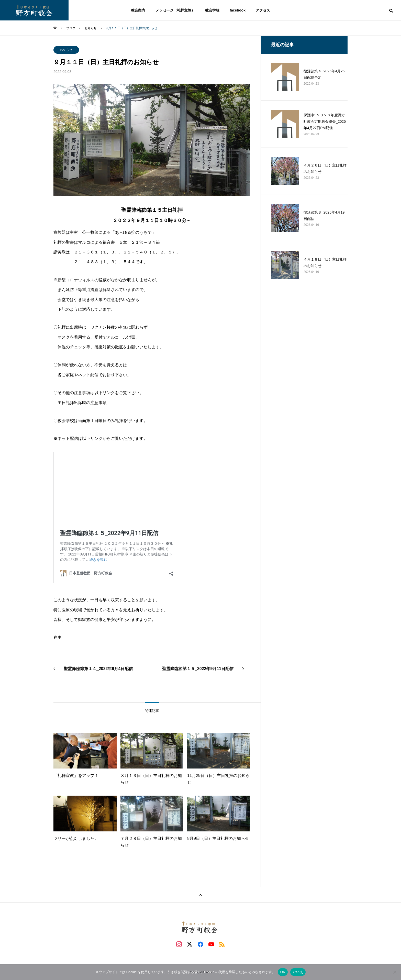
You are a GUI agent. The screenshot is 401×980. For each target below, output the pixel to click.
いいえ (298, 972)
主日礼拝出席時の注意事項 (82, 403)
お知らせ (66, 50)
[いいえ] (395, 972)
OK (283, 972)
